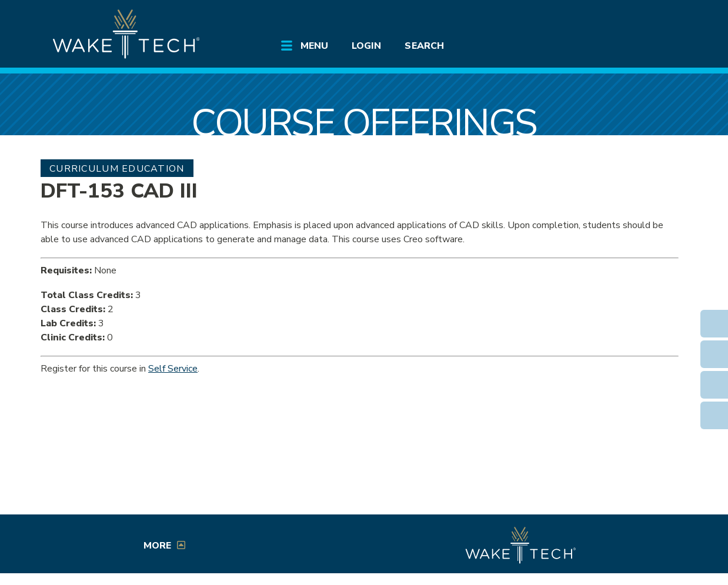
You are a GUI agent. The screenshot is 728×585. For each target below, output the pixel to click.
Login (366, 46)
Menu (314, 46)
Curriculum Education (117, 169)
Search (424, 46)
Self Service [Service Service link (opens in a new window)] (173, 369)
